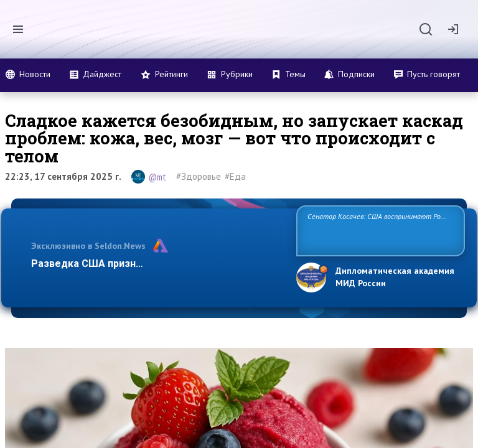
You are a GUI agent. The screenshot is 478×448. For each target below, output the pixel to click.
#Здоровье (199, 176)
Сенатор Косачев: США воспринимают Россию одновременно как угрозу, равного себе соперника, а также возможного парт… (379, 230)
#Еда (235, 176)
